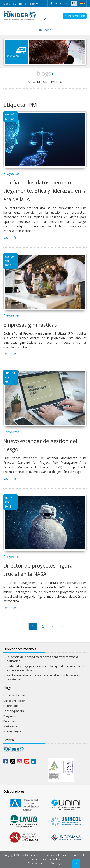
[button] (82, 3)
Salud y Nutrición (14, 701)
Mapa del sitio (36, 863)
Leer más (10, 238)
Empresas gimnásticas (30, 325)
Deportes (10, 721)
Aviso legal (56, 863)
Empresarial (11, 706)
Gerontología (12, 731)
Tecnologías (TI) (13, 711)
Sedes (45, 30)
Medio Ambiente (14, 695)
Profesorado (12, 726)
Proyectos (11, 173)
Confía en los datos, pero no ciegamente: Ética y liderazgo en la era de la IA (45, 191)
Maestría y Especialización (21, 4)
